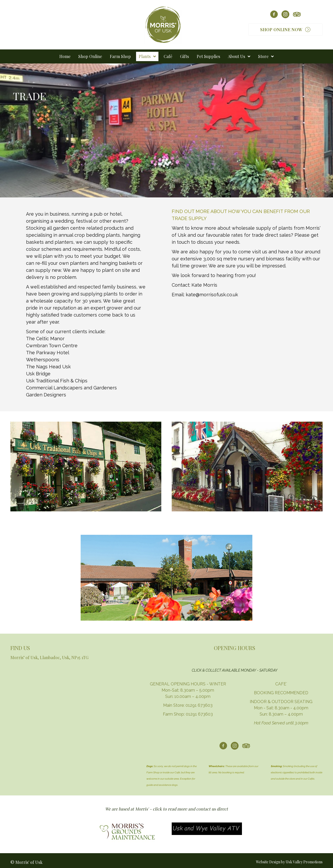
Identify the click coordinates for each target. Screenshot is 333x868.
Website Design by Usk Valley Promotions (289, 862)
